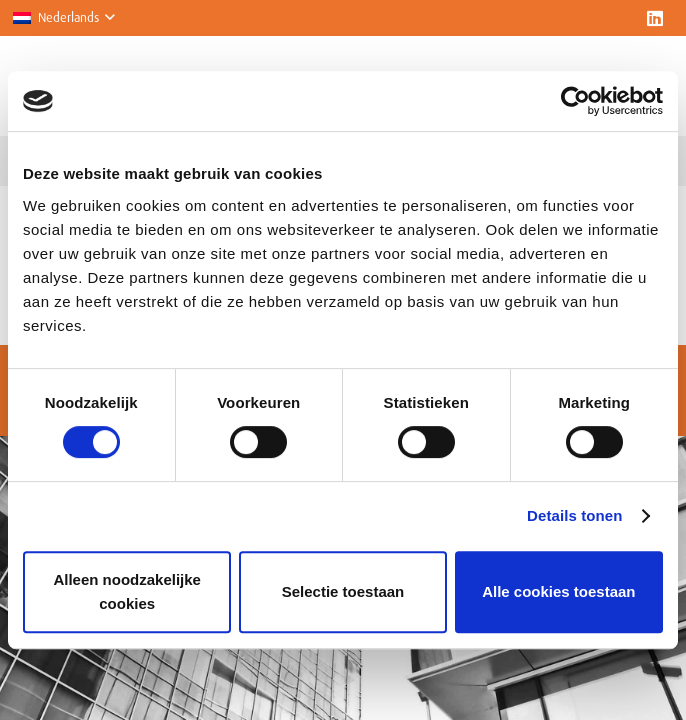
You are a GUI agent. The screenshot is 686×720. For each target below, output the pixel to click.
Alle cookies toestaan (558, 591)
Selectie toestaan (343, 591)
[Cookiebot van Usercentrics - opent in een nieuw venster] (575, 101)
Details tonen (574, 515)
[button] (63, 18)
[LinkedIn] (655, 18)
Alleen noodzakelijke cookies (127, 591)
